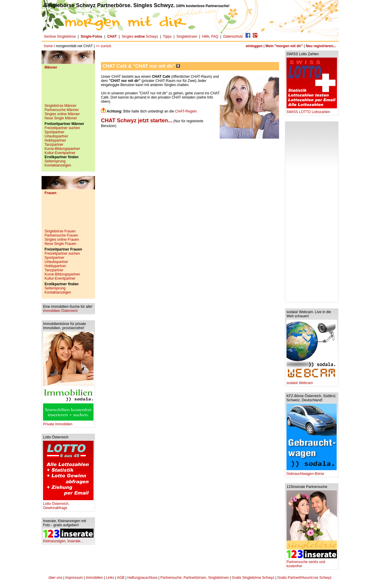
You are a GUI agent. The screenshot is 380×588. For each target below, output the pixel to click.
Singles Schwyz (140, 37)
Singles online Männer (62, 114)
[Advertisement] (68, 89)
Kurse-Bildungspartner (62, 149)
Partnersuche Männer (62, 110)
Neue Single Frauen (60, 244)
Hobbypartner (55, 140)
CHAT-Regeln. (186, 111)
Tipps (167, 37)
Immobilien (94, 578)
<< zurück (103, 46)
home (48, 46)
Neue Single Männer (61, 118)
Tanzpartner (54, 145)
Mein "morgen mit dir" (284, 46)
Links (110, 578)
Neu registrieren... (321, 46)
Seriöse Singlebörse (60, 37)
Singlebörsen (187, 37)
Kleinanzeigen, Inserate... (68, 539)
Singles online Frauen (62, 240)
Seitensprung (55, 161)
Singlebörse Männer (60, 106)
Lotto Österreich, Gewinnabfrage (68, 504)
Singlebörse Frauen (60, 231)
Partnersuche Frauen (61, 235)
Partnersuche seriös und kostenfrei (312, 562)
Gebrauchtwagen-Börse (312, 472)
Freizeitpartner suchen (62, 128)
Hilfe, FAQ (210, 37)
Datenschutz (233, 37)
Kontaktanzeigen (58, 165)
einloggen (254, 46)
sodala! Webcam (312, 381)
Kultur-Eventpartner (60, 153)
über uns (55, 578)
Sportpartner (54, 132)
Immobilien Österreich (60, 311)
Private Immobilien (68, 423)
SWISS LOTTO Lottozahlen (312, 110)
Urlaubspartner (56, 136)
